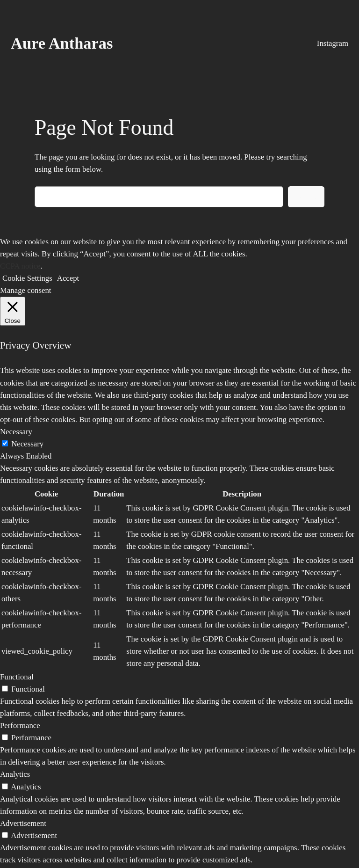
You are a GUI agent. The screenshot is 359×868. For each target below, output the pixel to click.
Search (306, 196)
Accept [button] (68, 278)
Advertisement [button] (23, 823)
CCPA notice (20, 266)
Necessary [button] (16, 432)
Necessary (27, 444)
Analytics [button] (15, 774)
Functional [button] (17, 677)
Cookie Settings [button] (27, 278)
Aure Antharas (62, 43)
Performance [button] (20, 726)
